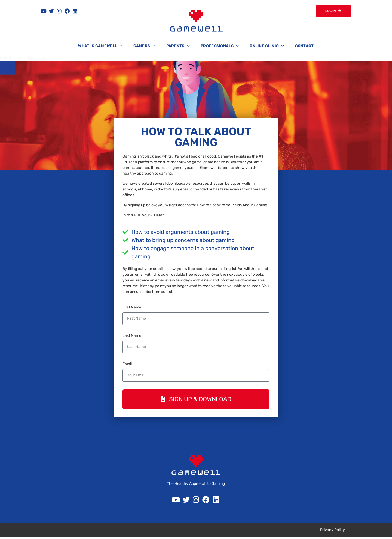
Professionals (220, 47)
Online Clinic (267, 47)
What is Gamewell (100, 47)
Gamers (144, 47)
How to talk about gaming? (23, 59)
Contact (304, 47)
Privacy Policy (333, 532)
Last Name (132, 336)
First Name (132, 308)
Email (127, 365)
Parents (178, 47)
